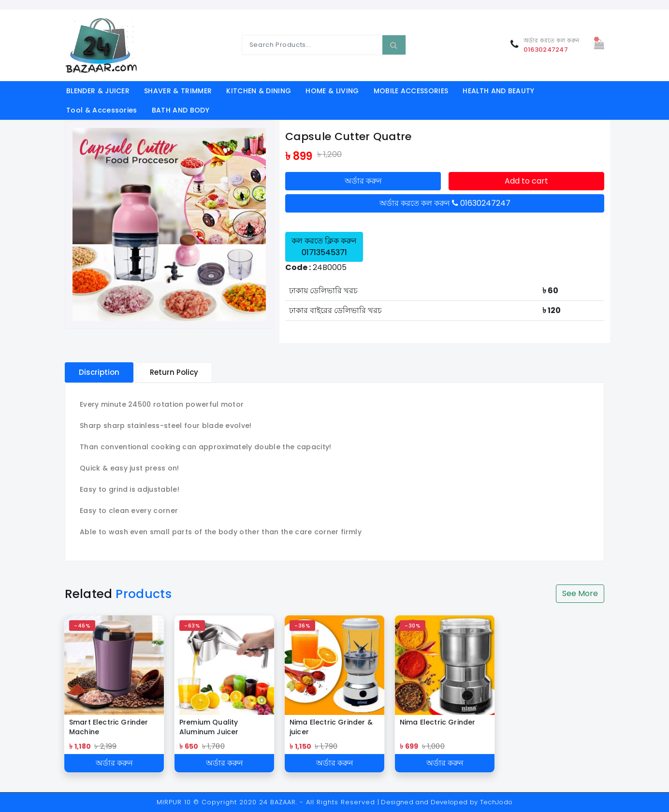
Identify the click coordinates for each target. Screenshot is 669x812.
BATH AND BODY (181, 110)
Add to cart (526, 181)
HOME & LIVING (332, 91)
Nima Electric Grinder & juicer (331, 727)
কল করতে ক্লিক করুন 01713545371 (324, 247)
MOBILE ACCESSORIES (411, 91)
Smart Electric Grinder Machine (109, 727)
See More (580, 593)
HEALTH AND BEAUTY (498, 91)
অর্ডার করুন (363, 181)
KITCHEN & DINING (259, 91)
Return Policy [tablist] (174, 372)
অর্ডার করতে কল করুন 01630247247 (445, 203)
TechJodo (496, 802)
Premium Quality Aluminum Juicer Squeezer (209, 727)
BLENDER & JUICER (98, 91)
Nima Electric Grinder (437, 722)
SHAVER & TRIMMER (178, 91)
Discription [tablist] (99, 372)
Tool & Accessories (102, 110)
